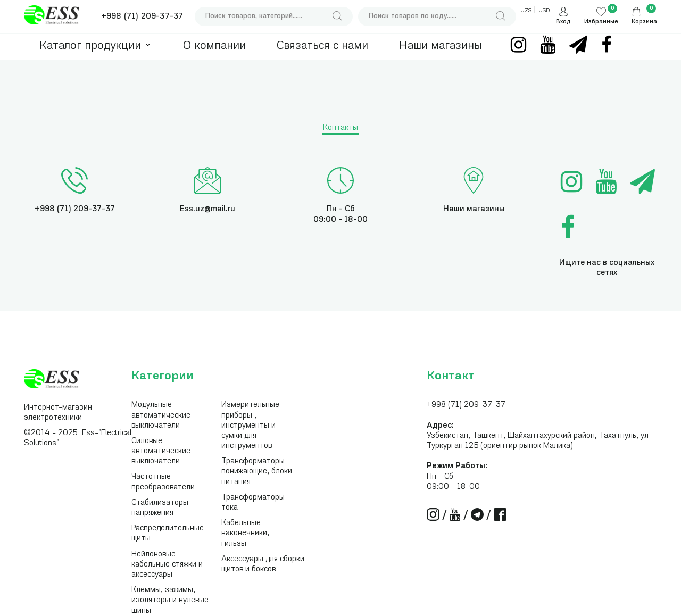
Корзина (644, 22)
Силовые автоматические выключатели (161, 451)
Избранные (601, 22)
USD (544, 11)
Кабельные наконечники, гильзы (245, 533)
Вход (563, 22)
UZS (526, 11)
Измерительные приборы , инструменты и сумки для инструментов (250, 426)
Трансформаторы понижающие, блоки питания (257, 472)
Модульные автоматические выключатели (161, 415)
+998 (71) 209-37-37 (142, 17)
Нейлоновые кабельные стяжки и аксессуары (167, 565)
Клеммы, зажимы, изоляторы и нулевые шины (170, 600)
